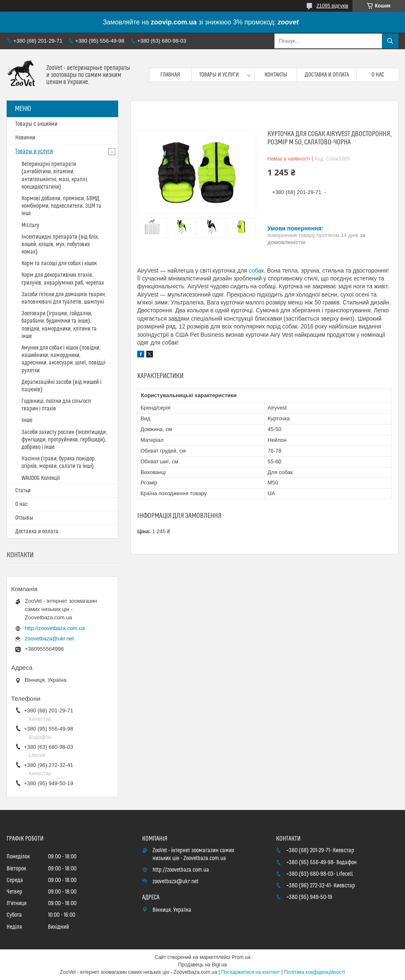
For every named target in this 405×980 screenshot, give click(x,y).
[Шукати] (390, 41)
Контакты (276, 75)
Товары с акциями (36, 124)
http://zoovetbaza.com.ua (55, 628)
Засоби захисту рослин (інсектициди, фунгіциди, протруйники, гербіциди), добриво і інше (64, 440)
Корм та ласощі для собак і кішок (59, 264)
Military (30, 225)
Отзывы (24, 518)
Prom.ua (241, 957)
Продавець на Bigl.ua (202, 965)
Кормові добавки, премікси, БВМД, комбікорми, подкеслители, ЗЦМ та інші (61, 206)
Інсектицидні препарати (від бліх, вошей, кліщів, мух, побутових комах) (60, 244)
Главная (170, 75)
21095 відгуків (332, 6)
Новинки (25, 138)
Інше (27, 420)
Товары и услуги (219, 75)
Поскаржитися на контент (250, 972)
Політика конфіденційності (314, 972)
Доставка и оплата (327, 75)
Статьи (23, 491)
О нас (378, 75)
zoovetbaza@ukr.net (49, 639)
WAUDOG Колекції (41, 478)
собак (256, 271)
